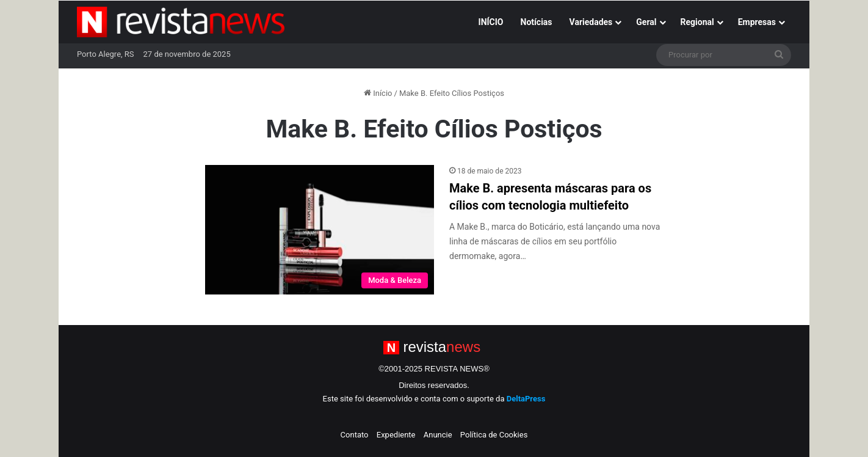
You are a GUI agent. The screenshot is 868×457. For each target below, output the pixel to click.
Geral (646, 22)
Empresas (757, 22)
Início (378, 93)
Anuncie (438, 435)
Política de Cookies (494, 435)
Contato (355, 435)
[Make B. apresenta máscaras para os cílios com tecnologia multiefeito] (320, 230)
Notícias (537, 22)
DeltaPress (526, 399)
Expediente (396, 435)
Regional (697, 22)
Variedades (591, 22)
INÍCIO (491, 22)
